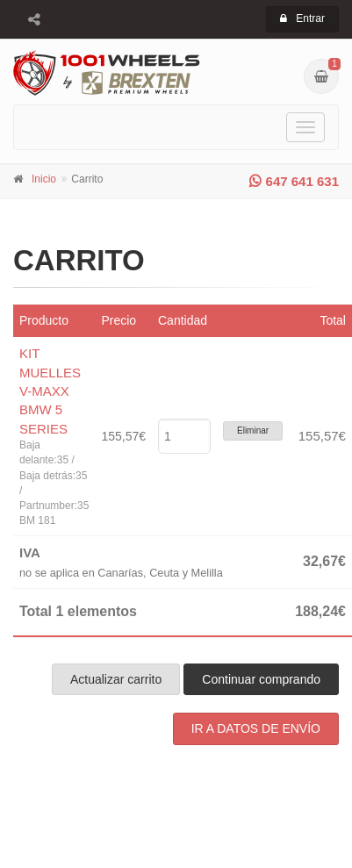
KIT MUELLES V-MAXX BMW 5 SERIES (50, 391)
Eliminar (253, 430)
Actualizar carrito (116, 679)
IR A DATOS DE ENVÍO (256, 728)
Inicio (44, 179)
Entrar (302, 18)
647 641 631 (294, 181)
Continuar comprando (261, 679)
